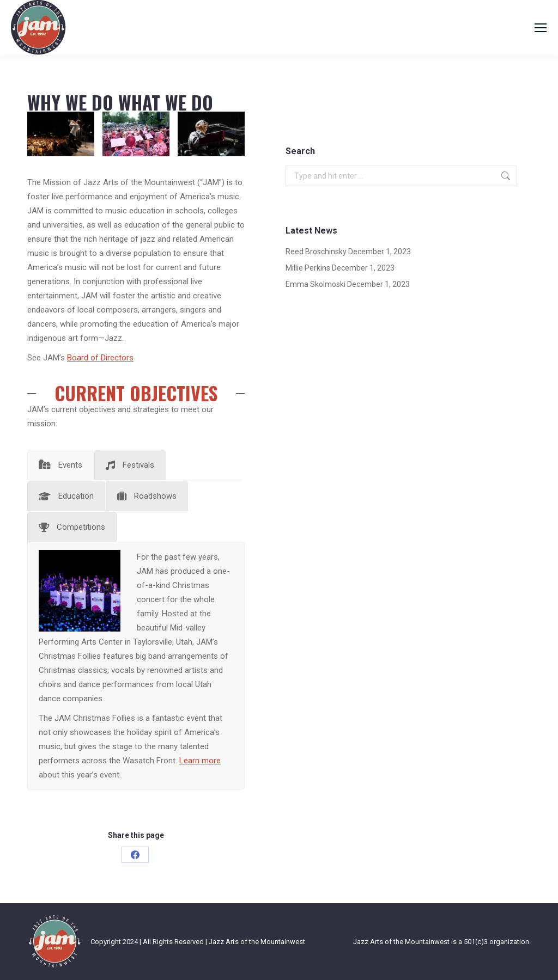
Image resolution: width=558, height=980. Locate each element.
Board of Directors (100, 358)
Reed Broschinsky (316, 252)
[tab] (60, 465)
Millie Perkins (308, 268)
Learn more (200, 761)
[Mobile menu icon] (541, 28)
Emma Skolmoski (316, 284)
